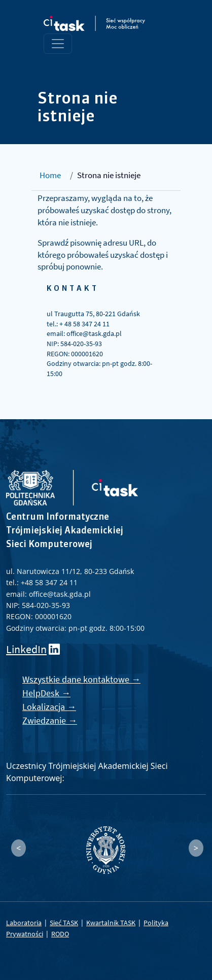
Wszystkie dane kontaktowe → (81, 679)
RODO (60, 934)
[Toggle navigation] (58, 44)
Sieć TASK (64, 923)
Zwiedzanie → (50, 720)
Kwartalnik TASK (111, 923)
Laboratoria (24, 923)
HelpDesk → (46, 693)
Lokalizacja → (49, 707)
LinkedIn (26, 649)
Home (50, 175)
